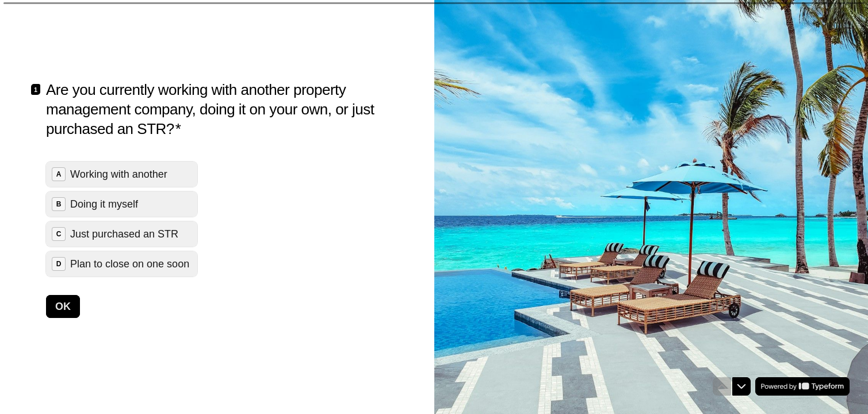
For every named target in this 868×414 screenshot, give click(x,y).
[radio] (122, 174)
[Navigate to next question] (741, 386)
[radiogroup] (122, 219)
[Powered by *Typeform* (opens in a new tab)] (802, 386)
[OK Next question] (63, 306)
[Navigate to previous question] (722, 386)
